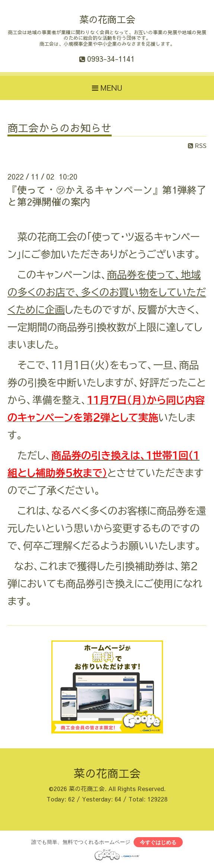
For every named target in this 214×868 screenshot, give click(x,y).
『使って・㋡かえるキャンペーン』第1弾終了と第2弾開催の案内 (107, 195)
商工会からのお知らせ (60, 129)
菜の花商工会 (107, 19)
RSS (197, 145)
